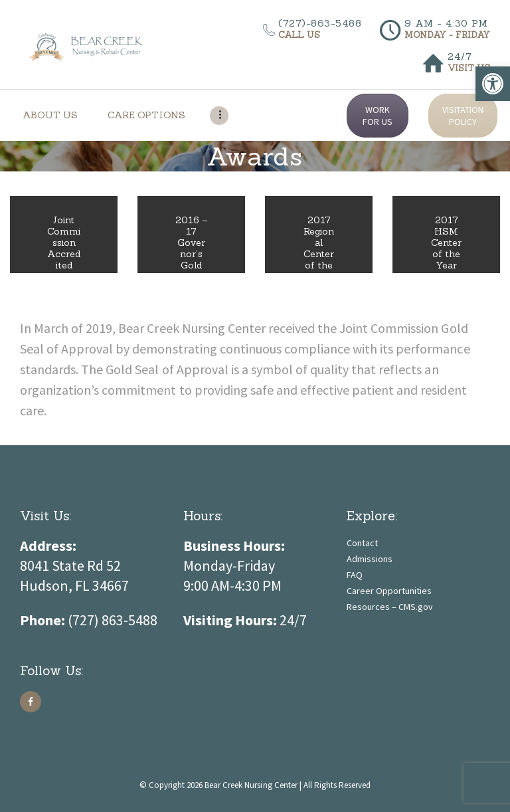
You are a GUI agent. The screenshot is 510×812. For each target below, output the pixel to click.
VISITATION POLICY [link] (463, 116)
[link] (493, 84)
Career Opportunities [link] (389, 591)
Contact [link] (362, 543)
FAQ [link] (355, 575)
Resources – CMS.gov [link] (390, 607)
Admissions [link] (370, 559)
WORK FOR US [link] (377, 116)
